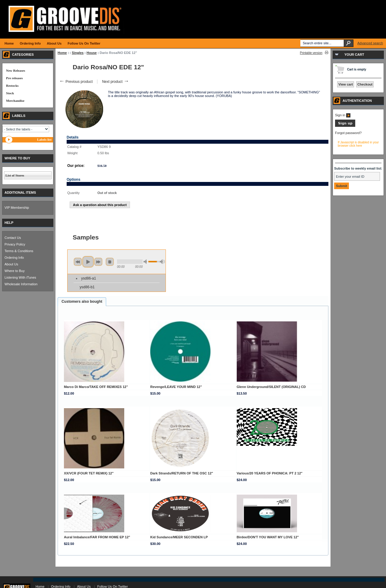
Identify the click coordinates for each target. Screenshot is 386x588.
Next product (115, 82)
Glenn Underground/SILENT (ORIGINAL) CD (271, 387)
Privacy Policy (15, 244)
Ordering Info (14, 258)
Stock (10, 93)
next (98, 262)
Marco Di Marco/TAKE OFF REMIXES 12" (96, 387)
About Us (11, 264)
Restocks (12, 86)
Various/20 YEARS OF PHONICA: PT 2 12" (270, 473)
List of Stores (15, 175)
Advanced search (370, 43)
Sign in (343, 115)
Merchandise (15, 101)
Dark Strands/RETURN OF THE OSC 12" (182, 473)
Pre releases (14, 78)
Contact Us (13, 238)
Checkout (365, 84)
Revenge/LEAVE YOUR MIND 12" (176, 387)
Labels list (44, 139)
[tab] (82, 302)
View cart (346, 84)
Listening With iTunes (20, 277)
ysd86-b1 (87, 287)
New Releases (16, 70)
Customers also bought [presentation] (82, 302)
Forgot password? (348, 133)
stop (110, 262)
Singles (78, 53)
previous (78, 262)
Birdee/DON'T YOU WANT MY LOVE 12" (268, 537)
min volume (146, 262)
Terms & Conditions (19, 251)
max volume (162, 262)
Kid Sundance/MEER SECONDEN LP (179, 537)
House (92, 53)
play (88, 262)
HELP (9, 223)
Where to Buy (15, 271)
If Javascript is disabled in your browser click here (358, 144)
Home (62, 53)
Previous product (76, 82)
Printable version (311, 53)
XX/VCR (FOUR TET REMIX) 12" (89, 473)
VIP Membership (17, 208)
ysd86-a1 (89, 278)
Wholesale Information (21, 284)
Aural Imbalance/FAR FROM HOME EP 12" (97, 537)
